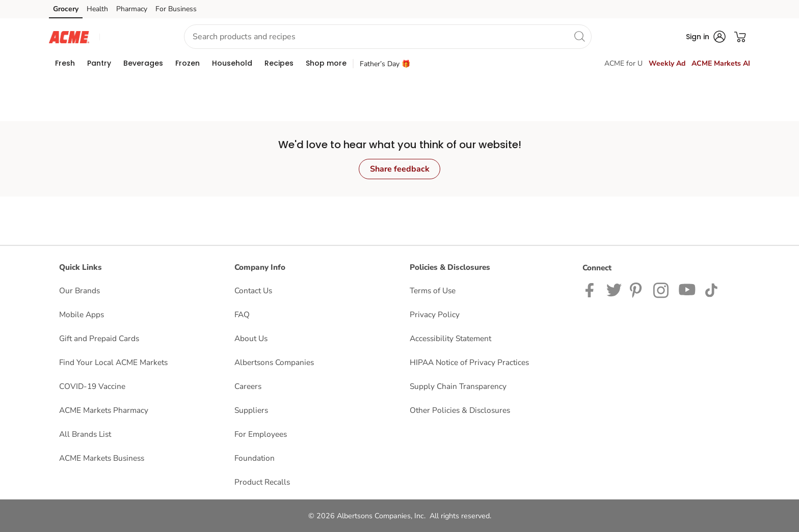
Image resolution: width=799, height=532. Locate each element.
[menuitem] (65, 63)
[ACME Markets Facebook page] (592, 289)
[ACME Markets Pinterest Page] (637, 289)
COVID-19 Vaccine (92, 386)
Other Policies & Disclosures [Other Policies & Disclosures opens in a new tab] (460, 410)
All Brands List (85, 434)
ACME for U (623, 63)
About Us (251, 338)
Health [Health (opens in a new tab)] (97, 9)
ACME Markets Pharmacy (104, 410)
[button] (132, 37)
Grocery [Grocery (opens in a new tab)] (66, 9)
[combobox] (388, 37)
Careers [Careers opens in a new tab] (248, 386)
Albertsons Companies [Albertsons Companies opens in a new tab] (274, 362)
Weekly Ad (667, 63)
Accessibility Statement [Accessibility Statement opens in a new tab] (450, 338)
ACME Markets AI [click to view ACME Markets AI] (721, 63)
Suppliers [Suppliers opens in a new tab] (251, 410)
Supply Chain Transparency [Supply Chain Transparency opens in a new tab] (458, 386)
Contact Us (253, 290)
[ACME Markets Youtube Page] (687, 289)
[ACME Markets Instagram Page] (662, 289)
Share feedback (400, 169)
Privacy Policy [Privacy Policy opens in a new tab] (435, 314)
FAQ (242, 314)
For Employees (261, 434)
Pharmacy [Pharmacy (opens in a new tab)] (132, 9)
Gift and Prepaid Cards (99, 338)
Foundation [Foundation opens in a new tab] (255, 458)
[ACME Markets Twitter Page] (614, 289)
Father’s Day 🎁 (385, 64)
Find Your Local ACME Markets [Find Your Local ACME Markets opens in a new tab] (113, 362)
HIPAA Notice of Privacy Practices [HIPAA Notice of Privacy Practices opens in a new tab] (469, 362)
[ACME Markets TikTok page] (711, 289)
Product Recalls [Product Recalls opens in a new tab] (262, 482)
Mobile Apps (82, 314)
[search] (579, 36)
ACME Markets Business (102, 458)
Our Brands (79, 290)
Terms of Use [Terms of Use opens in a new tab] (433, 290)
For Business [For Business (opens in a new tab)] (176, 9)
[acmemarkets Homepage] (69, 36)
